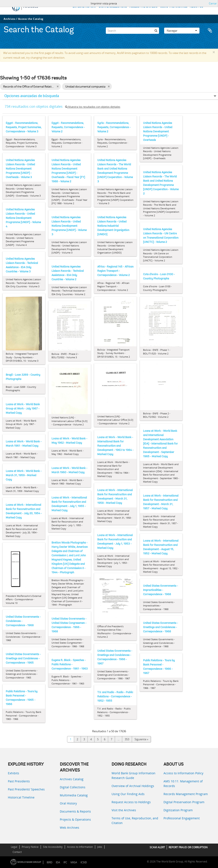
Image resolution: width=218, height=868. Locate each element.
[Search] (132, 31)
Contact (17, 852)
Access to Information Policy (183, 773)
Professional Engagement (182, 818)
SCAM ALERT (157, 847)
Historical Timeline (21, 797)
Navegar (182, 31)
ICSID (84, 862)
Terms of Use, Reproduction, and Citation (135, 821)
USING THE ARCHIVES (174, 7)
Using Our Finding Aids (128, 794)
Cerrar (213, 3)
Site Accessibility (53, 847)
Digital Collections (73, 787)
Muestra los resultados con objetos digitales (93, 107)
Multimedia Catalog (74, 795)
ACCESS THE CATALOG (143, 7)
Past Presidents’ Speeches (26, 789)
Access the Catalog (31, 19)
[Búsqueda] (156, 31)
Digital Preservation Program (184, 802)
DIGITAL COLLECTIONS (113, 7)
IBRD (49, 862)
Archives (9, 19)
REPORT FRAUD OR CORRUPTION (188, 847)
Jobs (100, 847)
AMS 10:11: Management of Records (183, 784)
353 (127, 739)
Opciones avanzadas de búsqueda (32, 96)
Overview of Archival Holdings (133, 786)
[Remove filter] (58, 86)
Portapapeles (210, 31)
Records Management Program (186, 794)
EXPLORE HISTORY (84, 7)
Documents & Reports (75, 811)
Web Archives (70, 828)
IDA (58, 862)
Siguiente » (141, 739)
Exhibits (14, 773)
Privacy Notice (30, 847)
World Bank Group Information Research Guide (133, 775)
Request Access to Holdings (131, 802)
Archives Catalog (72, 779)
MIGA (74, 862)
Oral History (68, 803)
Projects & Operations (75, 819)
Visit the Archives (124, 810)
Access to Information (80, 847)
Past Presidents (19, 781)
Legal (14, 847)
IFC (65, 862)
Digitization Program (178, 810)
